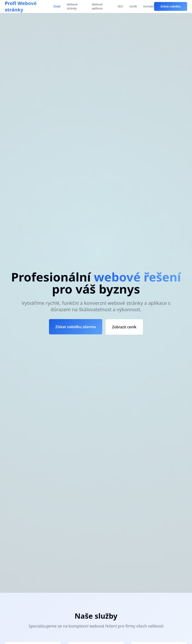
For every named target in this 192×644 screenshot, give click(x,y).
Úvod (57, 6)
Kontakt (149, 6)
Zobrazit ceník (124, 327)
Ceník (133, 6)
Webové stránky (72, 6)
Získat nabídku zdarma (76, 327)
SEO (120, 6)
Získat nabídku (171, 6)
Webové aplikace (97, 6)
